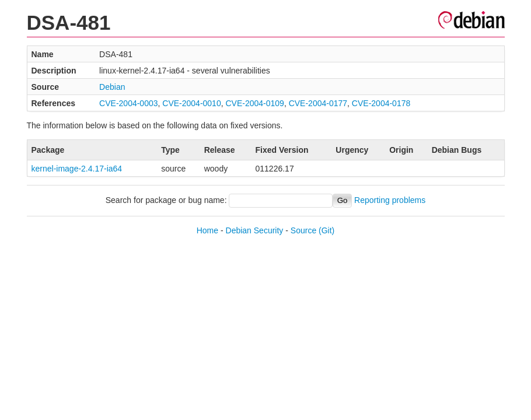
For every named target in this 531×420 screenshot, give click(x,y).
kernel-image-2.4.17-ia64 (77, 169)
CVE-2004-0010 (191, 103)
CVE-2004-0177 (318, 103)
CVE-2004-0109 (254, 103)
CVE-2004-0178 (381, 103)
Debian (112, 87)
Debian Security (255, 230)
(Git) (326, 230)
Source (303, 230)
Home (207, 230)
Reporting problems (390, 200)
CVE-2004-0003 (128, 103)
